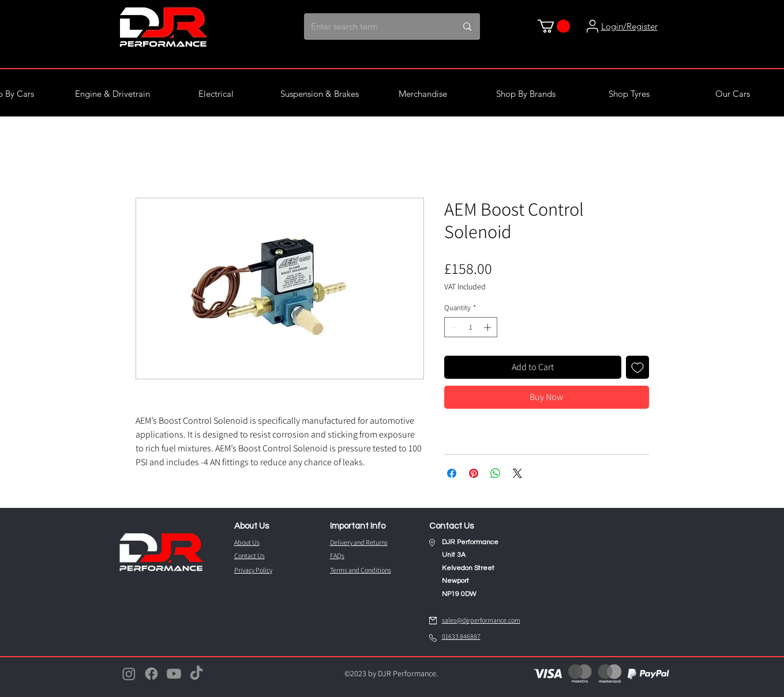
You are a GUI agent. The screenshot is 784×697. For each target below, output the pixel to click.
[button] (554, 26)
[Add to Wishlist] (637, 367)
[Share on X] (517, 473)
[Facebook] (151, 674)
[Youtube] (174, 674)
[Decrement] (453, 327)
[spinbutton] (470, 327)
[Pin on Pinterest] (474, 473)
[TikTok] (196, 674)
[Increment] (489, 327)
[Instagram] (129, 674)
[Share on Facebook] (452, 473)
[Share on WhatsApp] (496, 473)
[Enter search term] (371, 27)
